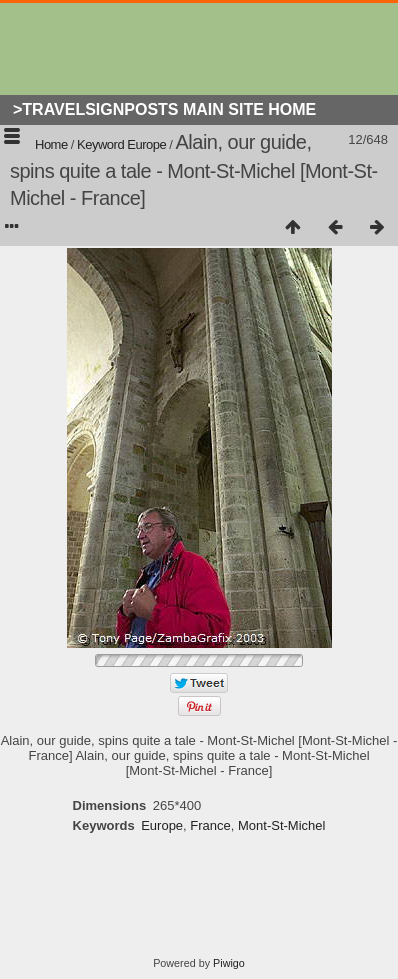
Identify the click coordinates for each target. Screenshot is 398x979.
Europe (146, 144)
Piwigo (229, 963)
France (210, 825)
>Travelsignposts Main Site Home (164, 109)
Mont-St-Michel (281, 825)
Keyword (100, 144)
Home (51, 144)
